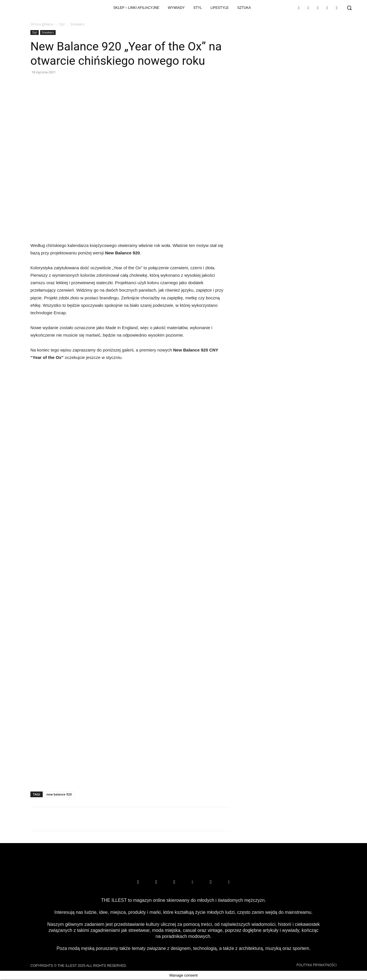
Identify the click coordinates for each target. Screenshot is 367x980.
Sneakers (48, 32)
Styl (62, 24)
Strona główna (42, 24)
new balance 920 (59, 794)
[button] (349, 8)
